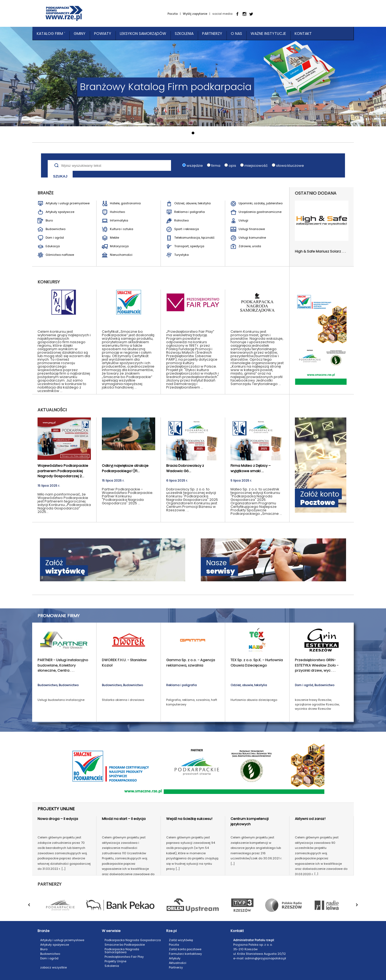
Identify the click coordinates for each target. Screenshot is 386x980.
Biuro (49, 220)
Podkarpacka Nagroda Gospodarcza (133, 940)
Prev (32, 908)
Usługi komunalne (252, 238)
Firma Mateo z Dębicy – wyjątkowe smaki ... (251, 468)
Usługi (243, 220)
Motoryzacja (119, 246)
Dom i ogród (55, 238)
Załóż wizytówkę (181, 940)
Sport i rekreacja (187, 229)
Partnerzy (212, 34)
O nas (236, 34)
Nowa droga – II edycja (58, 819)
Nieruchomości (121, 255)
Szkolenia (184, 34)
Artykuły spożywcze (60, 212)
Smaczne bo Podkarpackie (125, 945)
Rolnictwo (181, 220)
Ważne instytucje (268, 34)
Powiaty (103, 34)
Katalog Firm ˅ (51, 34)
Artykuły (175, 958)
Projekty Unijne (115, 961)
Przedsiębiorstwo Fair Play (124, 957)
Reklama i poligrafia (190, 212)
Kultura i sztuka (122, 229)
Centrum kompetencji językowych (250, 821)
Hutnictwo (117, 212)
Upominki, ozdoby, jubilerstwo (261, 203)
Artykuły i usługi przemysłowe (68, 203)
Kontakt (303, 34)
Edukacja (53, 246)
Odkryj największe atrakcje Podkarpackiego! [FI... (125, 468)
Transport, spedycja (189, 246)
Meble (114, 238)
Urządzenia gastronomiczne (260, 212)
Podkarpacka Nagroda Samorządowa (122, 951)
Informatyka (119, 220)
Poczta (173, 14)
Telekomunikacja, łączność (194, 238)
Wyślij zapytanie (195, 14)
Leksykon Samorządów (143, 34)
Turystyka (181, 255)
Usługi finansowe (252, 229)
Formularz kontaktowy (185, 954)
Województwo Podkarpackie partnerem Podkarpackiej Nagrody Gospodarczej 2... (63, 471)
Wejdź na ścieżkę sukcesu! (189, 819)
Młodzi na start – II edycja (124, 819)
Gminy (80, 34)
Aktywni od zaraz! (310, 819)
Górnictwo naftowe (60, 255)
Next (360, 908)
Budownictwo (55, 229)
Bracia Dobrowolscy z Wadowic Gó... (185, 468)
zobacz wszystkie (53, 967)
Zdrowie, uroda (250, 246)
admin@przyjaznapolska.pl (265, 958)
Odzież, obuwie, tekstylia (192, 203)
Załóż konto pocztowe (185, 949)
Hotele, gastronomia (125, 203)
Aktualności (178, 963)
